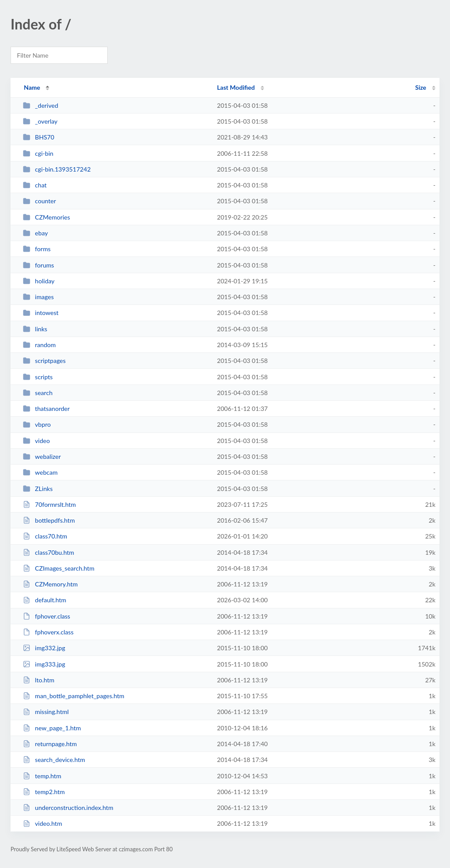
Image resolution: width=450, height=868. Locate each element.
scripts (38, 377)
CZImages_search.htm (59, 568)
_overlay (40, 121)
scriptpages (44, 361)
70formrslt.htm (49, 504)
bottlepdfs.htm (49, 520)
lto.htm (38, 680)
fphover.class (47, 616)
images (38, 297)
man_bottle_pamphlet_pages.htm (74, 696)
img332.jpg (44, 648)
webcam (40, 472)
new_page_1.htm (52, 728)
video (36, 441)
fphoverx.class (48, 632)
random (39, 345)
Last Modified (236, 87)
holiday (39, 281)
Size (421, 87)
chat (35, 185)
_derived (40, 105)
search (38, 393)
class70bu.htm (48, 552)
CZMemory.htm (50, 584)
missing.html (46, 712)
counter (39, 201)
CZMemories (46, 217)
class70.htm (45, 536)
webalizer (42, 456)
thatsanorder (46, 408)
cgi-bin (38, 153)
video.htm (42, 823)
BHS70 (38, 137)
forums (38, 265)
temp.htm (42, 776)
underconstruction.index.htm (68, 808)
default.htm (45, 600)
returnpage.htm (50, 744)
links (35, 329)
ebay (35, 233)
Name (32, 87)
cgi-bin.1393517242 (57, 169)
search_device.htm (54, 760)
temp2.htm (44, 792)
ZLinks (38, 489)
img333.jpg (44, 664)
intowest (41, 313)
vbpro (37, 424)
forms (37, 249)
